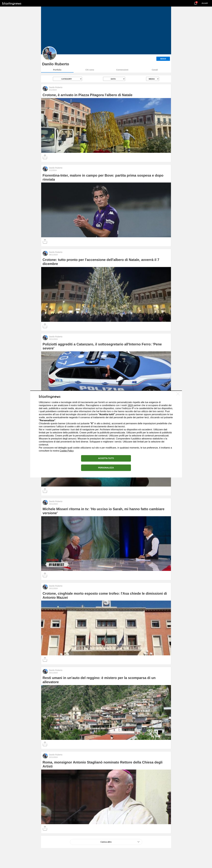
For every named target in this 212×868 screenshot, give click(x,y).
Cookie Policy (67, 451)
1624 (130, 405)
